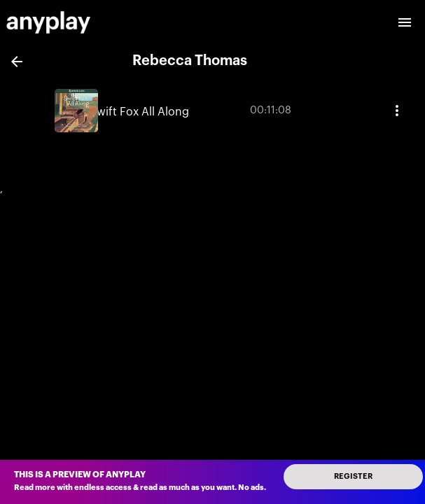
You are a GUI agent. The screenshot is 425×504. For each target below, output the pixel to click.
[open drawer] (405, 22)
